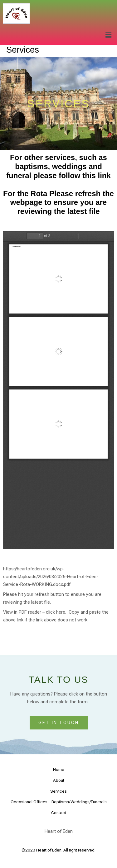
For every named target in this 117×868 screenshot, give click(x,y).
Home (59, 769)
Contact (59, 813)
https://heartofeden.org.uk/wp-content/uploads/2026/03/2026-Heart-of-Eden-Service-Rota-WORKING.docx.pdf (51, 577)
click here (56, 612)
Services (58, 791)
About (59, 780)
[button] (109, 36)
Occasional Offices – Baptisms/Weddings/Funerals (59, 802)
